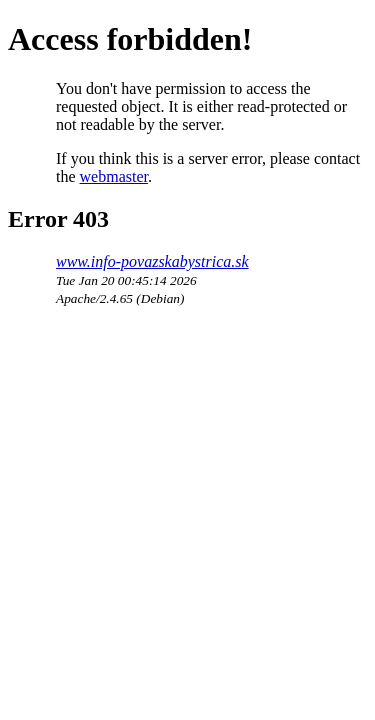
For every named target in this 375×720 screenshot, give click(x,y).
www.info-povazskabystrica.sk (152, 261)
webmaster (114, 176)
